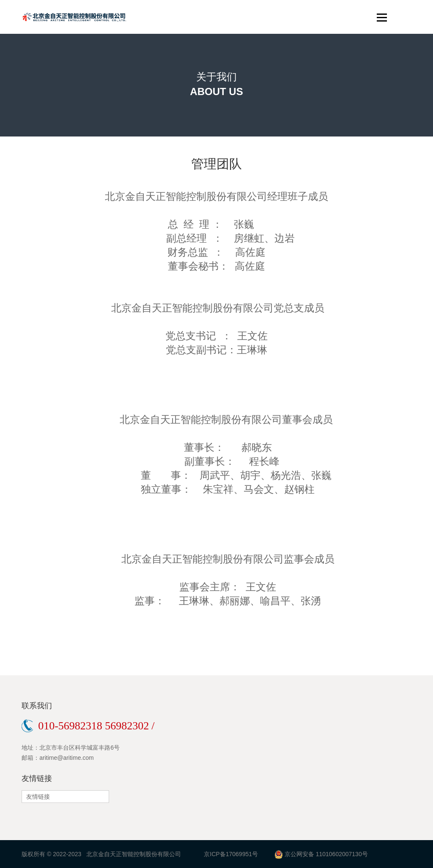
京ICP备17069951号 (231, 854)
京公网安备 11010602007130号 (326, 854)
